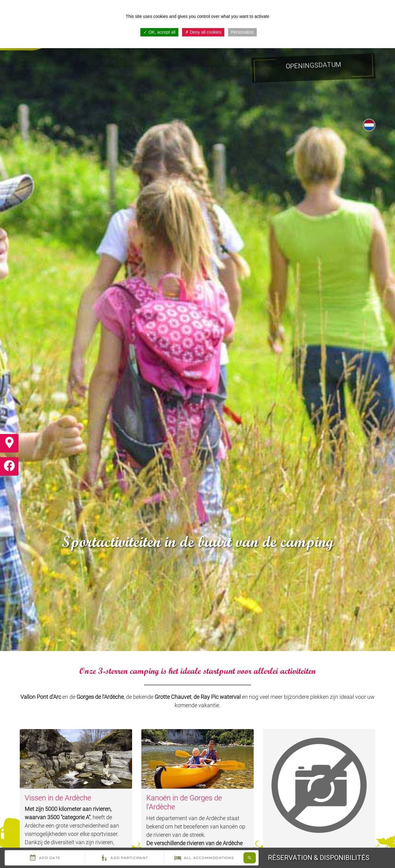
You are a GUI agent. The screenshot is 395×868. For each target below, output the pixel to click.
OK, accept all (159, 32)
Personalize (242, 32)
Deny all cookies (203, 32)
